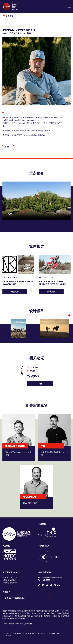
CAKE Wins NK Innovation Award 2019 (18, 283)
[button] (69, 315)
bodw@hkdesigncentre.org (52, 578)
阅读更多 (15, 291)
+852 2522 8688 (48, 580)
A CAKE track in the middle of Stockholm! (52, 283)
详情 (40, 384)
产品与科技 (33, 376)
